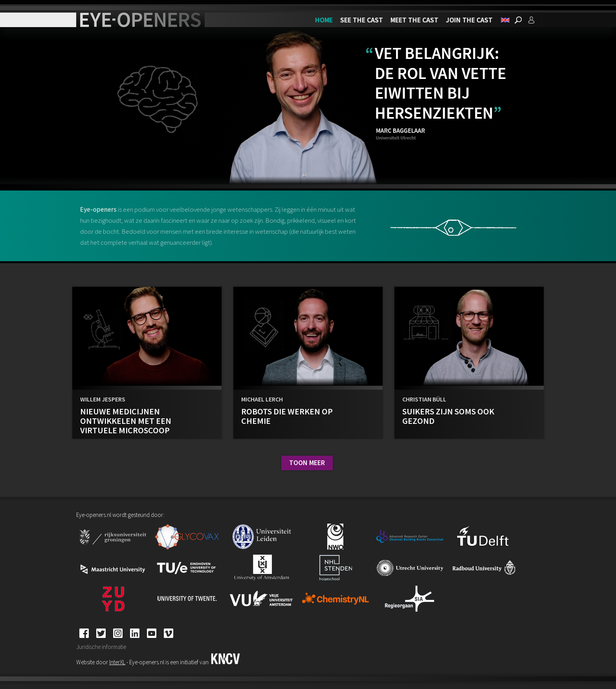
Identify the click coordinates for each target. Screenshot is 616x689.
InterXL (117, 662)
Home (324, 20)
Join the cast (469, 20)
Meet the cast (414, 20)
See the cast (362, 20)
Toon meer (307, 463)
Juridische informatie (101, 647)
